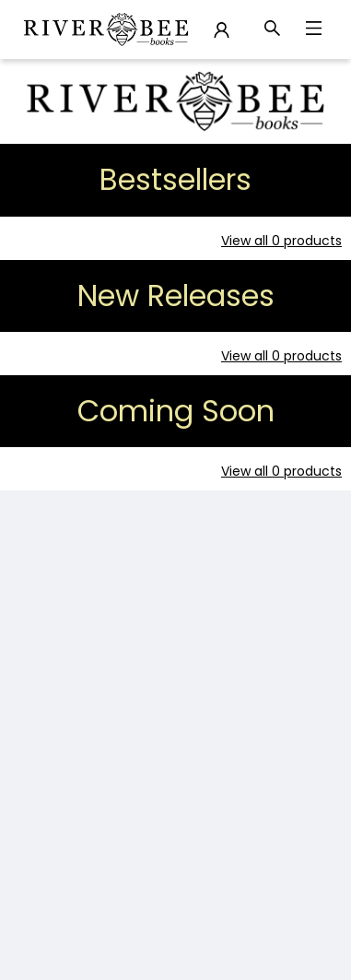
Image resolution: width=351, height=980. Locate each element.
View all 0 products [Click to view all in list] (281, 241)
